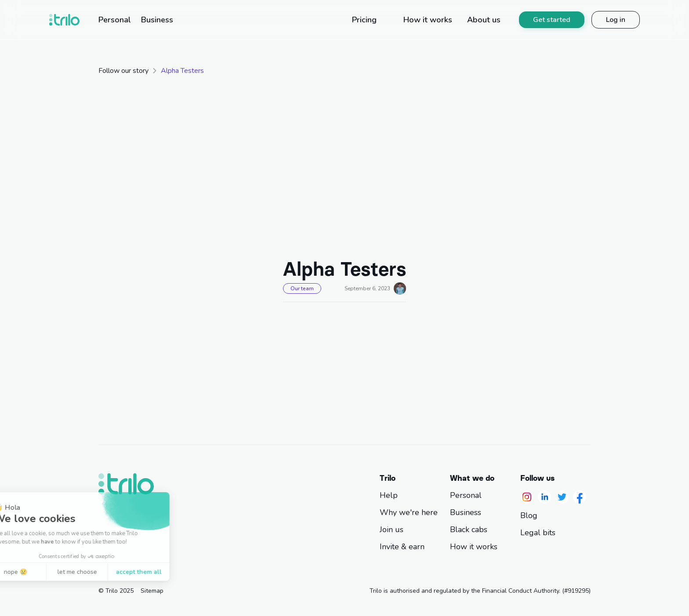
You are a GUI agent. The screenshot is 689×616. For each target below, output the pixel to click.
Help (389, 495)
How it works (474, 547)
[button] (21, 606)
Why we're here (409, 513)
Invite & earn (402, 547)
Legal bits (538, 533)
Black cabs (469, 530)
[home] (64, 20)
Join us (392, 530)
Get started (552, 20)
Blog (529, 516)
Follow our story (123, 71)
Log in (616, 20)
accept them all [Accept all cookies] (92, 572)
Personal (466, 495)
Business (466, 513)
